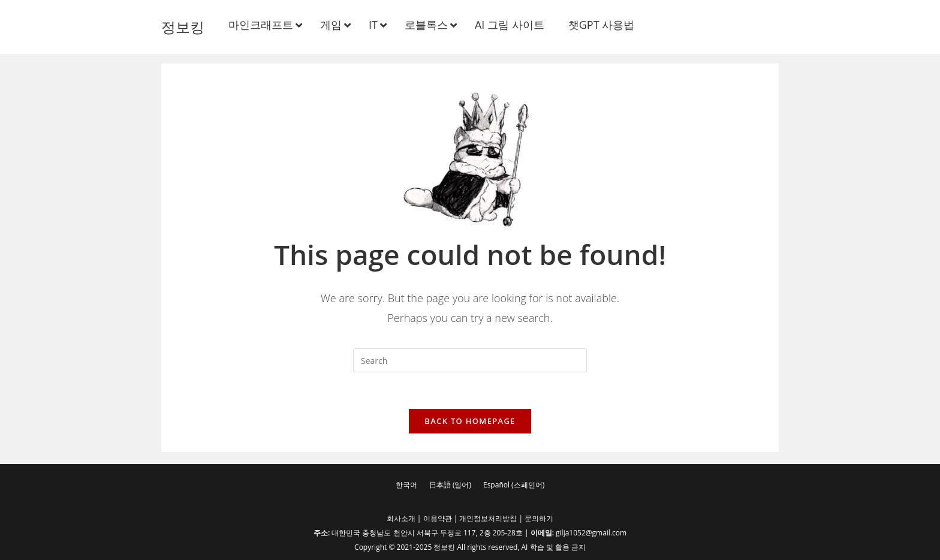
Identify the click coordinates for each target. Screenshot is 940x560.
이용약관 (438, 518)
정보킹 (183, 27)
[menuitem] (406, 485)
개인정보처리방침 (488, 518)
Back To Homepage (470, 421)
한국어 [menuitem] (406, 485)
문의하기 (539, 518)
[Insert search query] (470, 360)
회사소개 (401, 518)
